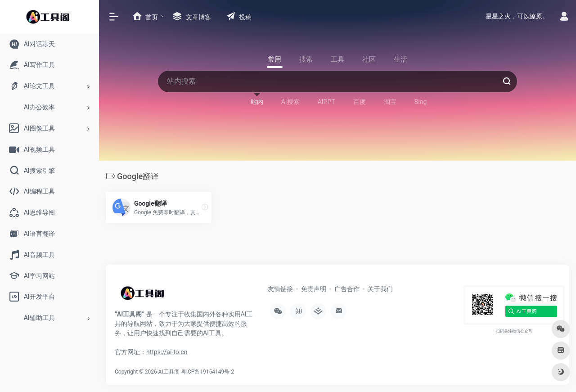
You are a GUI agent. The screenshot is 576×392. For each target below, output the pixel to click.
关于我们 (380, 289)
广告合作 (347, 289)
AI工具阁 (169, 372)
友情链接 (280, 289)
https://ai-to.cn (167, 352)
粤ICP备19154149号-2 (208, 372)
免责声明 (314, 289)
